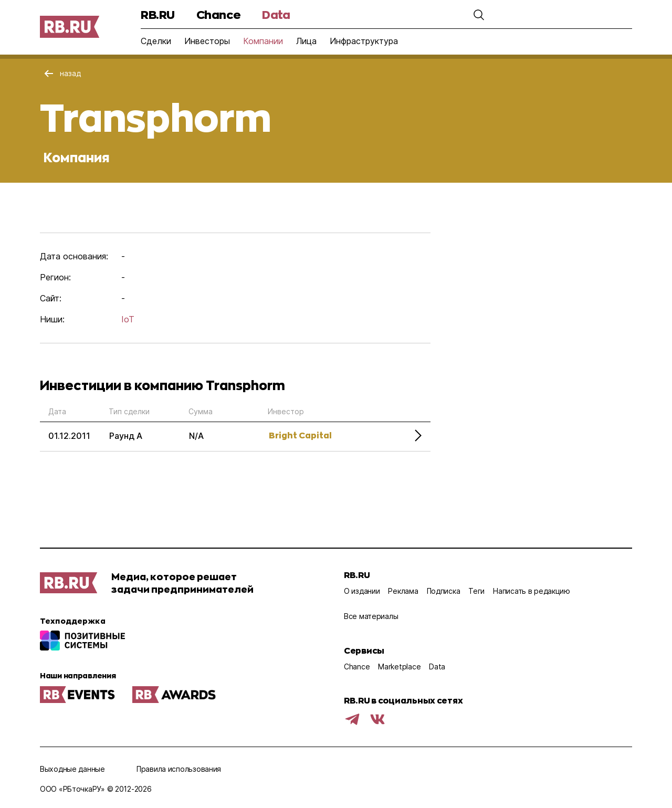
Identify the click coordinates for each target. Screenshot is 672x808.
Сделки (156, 41)
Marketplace (399, 667)
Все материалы (371, 616)
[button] (479, 15)
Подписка (444, 591)
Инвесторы (207, 41)
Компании (263, 41)
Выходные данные (72, 769)
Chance (218, 14)
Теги (476, 591)
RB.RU (158, 14)
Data (276, 14)
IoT (128, 319)
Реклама (403, 591)
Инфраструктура (364, 41)
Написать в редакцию (532, 591)
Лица (306, 41)
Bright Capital (300, 435)
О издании (362, 591)
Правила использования (179, 769)
